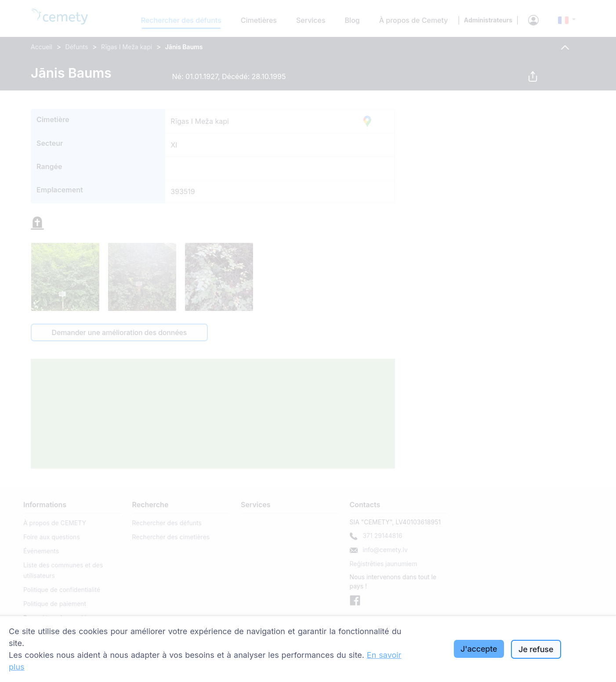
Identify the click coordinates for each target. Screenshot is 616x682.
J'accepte (479, 649)
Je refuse (536, 649)
